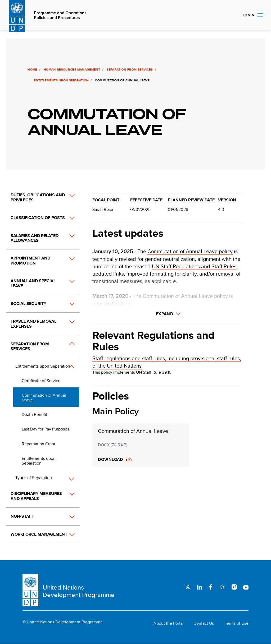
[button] (66, 200)
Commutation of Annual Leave (44, 398)
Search (232, 15)
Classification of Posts (38, 218)
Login (249, 15)
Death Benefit (34, 414)
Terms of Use (237, 623)
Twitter (188, 587)
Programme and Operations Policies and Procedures (60, 15)
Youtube (246, 587)
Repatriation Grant (39, 444)
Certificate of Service (41, 381)
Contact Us (204, 623)
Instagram (234, 587)
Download (110, 460)
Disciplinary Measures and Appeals (36, 496)
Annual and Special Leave (33, 283)
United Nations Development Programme (79, 591)
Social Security (28, 304)
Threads (223, 587)
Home (32, 70)
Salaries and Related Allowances (35, 238)
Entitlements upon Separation (61, 80)
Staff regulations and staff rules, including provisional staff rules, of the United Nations (167, 362)
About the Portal (169, 623)
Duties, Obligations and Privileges (38, 197)
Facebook (211, 587)
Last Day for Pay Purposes (45, 429)
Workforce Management (39, 534)
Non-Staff (22, 516)
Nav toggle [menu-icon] (260, 15)
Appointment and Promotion (30, 260)
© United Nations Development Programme (63, 622)
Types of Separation (34, 478)
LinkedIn (199, 587)
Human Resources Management (71, 70)
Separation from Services (129, 70)
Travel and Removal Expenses (33, 324)
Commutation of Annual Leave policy (190, 251)
